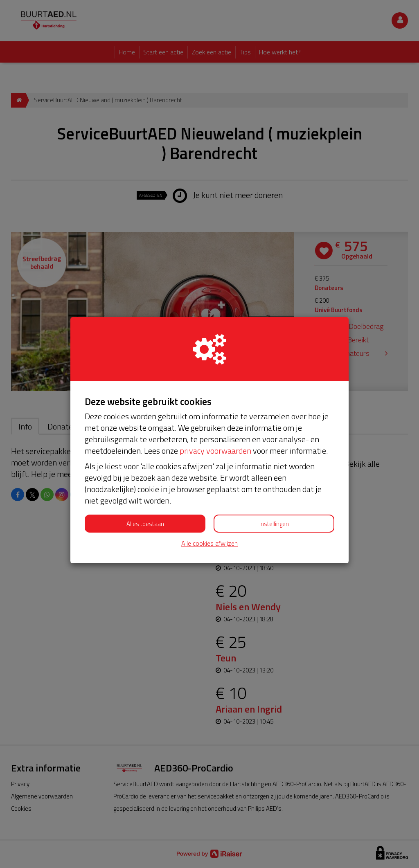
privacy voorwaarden (215, 451)
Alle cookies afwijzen (209, 543)
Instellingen (274, 524)
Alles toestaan (145, 524)
